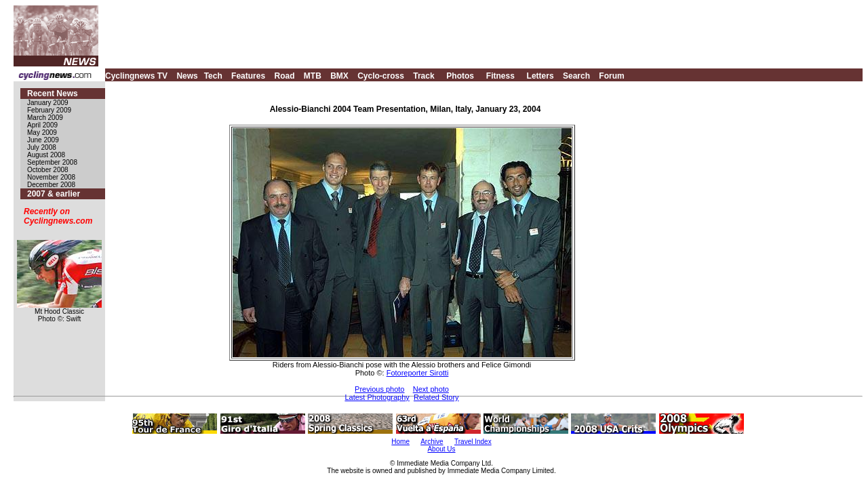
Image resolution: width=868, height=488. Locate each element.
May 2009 (42, 133)
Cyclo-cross (381, 76)
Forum (611, 76)
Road (284, 76)
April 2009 (42, 125)
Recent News (53, 94)
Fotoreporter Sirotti (418, 373)
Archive (432, 442)
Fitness (500, 76)
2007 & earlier (54, 194)
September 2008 (52, 162)
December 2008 (51, 185)
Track (423, 76)
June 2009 (43, 140)
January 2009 (48, 103)
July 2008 (42, 147)
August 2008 (46, 155)
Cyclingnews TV (136, 76)
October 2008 (48, 170)
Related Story (436, 397)
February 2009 (49, 110)
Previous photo (379, 389)
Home (400, 442)
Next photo (431, 389)
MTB (313, 76)
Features (248, 76)
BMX (339, 76)
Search (576, 76)
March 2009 (45, 118)
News (187, 76)
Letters (540, 76)
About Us (441, 449)
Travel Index (473, 442)
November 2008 (51, 177)
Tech (213, 76)
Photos (460, 76)
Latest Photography (377, 397)
